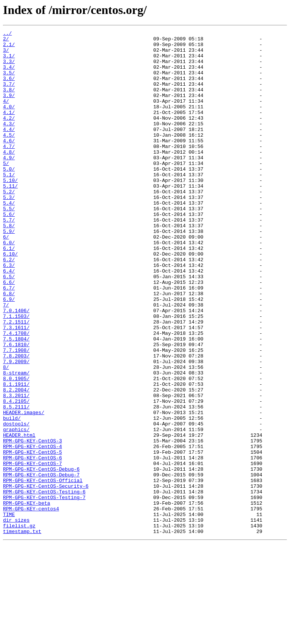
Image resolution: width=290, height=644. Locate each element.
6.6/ (9, 333)
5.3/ (9, 231)
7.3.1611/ (16, 387)
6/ (6, 279)
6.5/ (9, 326)
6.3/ (9, 313)
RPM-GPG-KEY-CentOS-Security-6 (46, 578)
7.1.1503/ (16, 374)
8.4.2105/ (16, 476)
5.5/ (9, 245)
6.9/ (9, 353)
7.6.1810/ (16, 408)
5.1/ (9, 204)
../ (7, 34)
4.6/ (9, 163)
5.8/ (9, 265)
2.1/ (9, 48)
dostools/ (16, 503)
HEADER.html (19, 516)
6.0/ (9, 285)
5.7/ (9, 258)
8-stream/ (16, 442)
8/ (6, 435)
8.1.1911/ (16, 455)
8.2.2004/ (16, 462)
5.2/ (9, 224)
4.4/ (9, 149)
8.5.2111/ (16, 482)
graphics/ (16, 510)
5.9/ (9, 272)
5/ (6, 190)
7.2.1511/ (16, 381)
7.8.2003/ (16, 421)
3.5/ (9, 82)
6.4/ (9, 319)
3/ (6, 54)
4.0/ (9, 122)
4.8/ (9, 177)
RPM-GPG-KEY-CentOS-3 (32, 523)
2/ (6, 41)
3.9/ (9, 109)
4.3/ (9, 143)
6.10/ (10, 299)
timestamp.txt (22, 632)
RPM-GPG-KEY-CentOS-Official (43, 571)
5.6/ (9, 251)
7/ (6, 360)
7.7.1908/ (16, 414)
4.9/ (9, 183)
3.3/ (9, 68)
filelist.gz (19, 625)
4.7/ (9, 170)
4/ (6, 116)
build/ (12, 496)
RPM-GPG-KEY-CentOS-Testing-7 (44, 591)
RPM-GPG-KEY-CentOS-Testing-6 (44, 584)
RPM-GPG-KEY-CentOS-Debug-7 (41, 564)
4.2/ (9, 136)
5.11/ (10, 217)
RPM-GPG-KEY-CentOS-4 (32, 530)
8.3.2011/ (16, 469)
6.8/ (9, 347)
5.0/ (9, 197)
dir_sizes (16, 618)
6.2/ (9, 306)
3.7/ (9, 95)
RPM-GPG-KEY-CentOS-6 (32, 544)
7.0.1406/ (16, 367)
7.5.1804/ (16, 401)
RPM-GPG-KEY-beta (27, 598)
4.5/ (9, 156)
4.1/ (9, 129)
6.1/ (9, 292)
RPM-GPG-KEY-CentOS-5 (32, 537)
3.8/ (9, 102)
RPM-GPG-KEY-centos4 (31, 605)
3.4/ (9, 75)
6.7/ (9, 340)
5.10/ (10, 211)
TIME (9, 612)
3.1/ (9, 61)
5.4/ (9, 238)
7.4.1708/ (16, 394)
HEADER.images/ (24, 489)
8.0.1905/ (16, 448)
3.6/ (9, 88)
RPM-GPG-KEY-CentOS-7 (32, 550)
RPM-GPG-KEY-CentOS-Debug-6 (41, 557)
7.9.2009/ (16, 428)
